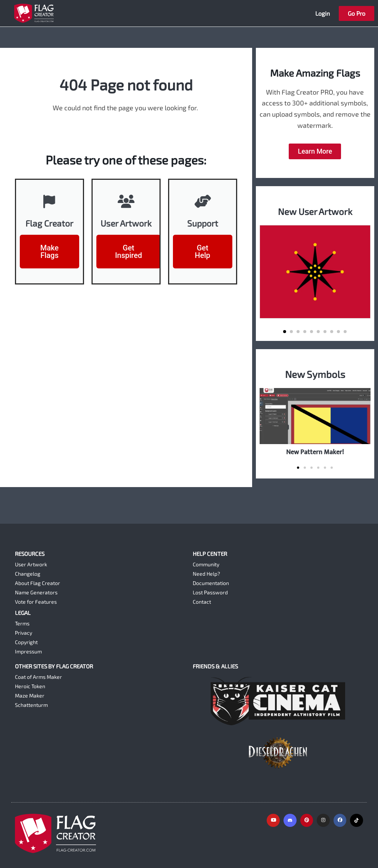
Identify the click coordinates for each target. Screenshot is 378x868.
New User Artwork (315, 211)
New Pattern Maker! (315, 452)
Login (323, 13)
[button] (285, 332)
